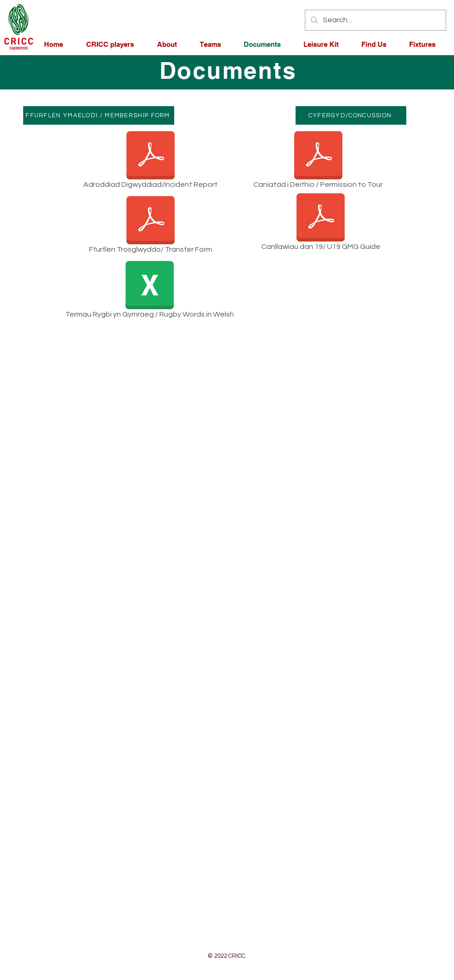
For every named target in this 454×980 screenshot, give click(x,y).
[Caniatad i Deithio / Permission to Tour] (318, 162)
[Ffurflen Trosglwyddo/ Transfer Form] (151, 226)
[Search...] (375, 20)
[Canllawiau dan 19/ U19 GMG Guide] (321, 224)
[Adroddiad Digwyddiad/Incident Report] (151, 162)
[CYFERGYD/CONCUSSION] (351, 115)
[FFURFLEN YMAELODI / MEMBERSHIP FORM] (99, 115)
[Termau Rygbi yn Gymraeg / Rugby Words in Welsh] (149, 291)
